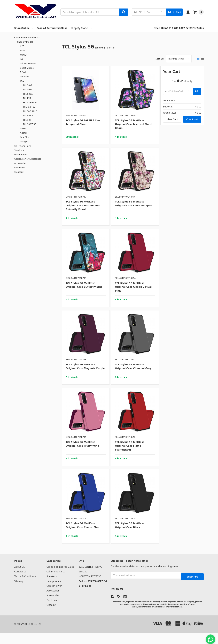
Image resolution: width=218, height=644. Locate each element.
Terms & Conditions (25, 576)
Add (197, 91)
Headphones (21, 155)
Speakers (19, 150)
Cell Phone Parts (23, 146)
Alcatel (24, 133)
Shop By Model (81, 28)
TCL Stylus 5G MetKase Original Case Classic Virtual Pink (133, 287)
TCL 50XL (28, 89)
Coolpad (24, 77)
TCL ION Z (28, 115)
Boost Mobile (27, 68)
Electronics (20, 167)
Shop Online (24, 28)
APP (22, 46)
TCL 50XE (28, 85)
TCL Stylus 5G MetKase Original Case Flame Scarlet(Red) (130, 446)
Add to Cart (174, 12)
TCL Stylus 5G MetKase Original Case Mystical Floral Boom (134, 124)
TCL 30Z (27, 120)
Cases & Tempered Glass (52, 28)
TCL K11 (27, 98)
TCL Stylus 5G (30, 103)
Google (24, 141)
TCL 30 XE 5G (30, 124)
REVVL (23, 72)
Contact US (20, 571)
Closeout (19, 172)
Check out (192, 119)
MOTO (23, 55)
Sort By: (160, 59)
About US (20, 567)
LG (21, 59)
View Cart (172, 119)
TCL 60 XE (28, 94)
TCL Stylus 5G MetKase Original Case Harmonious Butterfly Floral (83, 205)
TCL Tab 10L (29, 107)
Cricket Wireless (28, 63)
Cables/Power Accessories (28, 159)
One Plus (25, 137)
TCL (22, 81)
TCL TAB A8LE (30, 111)
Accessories (20, 163)
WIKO (23, 129)
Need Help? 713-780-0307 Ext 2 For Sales (179, 28)
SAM (22, 50)
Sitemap (19, 581)
